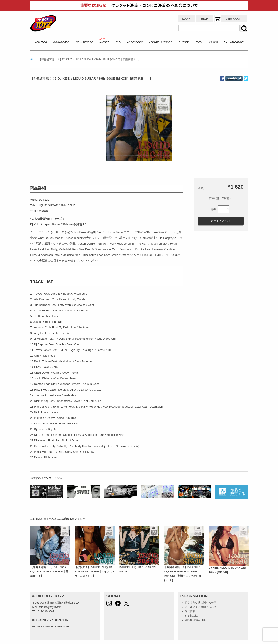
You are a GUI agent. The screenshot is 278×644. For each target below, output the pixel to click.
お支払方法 (191, 616)
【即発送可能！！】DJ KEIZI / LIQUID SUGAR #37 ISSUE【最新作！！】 (49, 572)
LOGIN (186, 19)
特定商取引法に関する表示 (200, 603)
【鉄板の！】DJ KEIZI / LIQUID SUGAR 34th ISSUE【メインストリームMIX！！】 (95, 572)
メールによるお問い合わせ (200, 607)
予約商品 (213, 42)
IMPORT (104, 42)
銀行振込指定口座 (195, 620)
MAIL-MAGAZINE (234, 42)
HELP (205, 19)
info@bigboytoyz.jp (50, 607)
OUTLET (184, 42)
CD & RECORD (84, 42)
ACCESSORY (135, 42)
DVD (118, 42)
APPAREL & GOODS (161, 42)
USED (198, 42)
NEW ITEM (41, 42)
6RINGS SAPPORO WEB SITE (51, 627)
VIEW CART (233, 19)
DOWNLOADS (61, 42)
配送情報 (190, 611)
